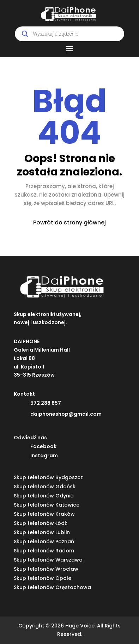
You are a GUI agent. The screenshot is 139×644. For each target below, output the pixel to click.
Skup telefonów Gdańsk (45, 487)
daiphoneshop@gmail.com (66, 414)
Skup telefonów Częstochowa (52, 587)
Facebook (43, 446)
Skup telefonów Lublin (42, 532)
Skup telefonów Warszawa (48, 560)
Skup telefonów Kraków (44, 514)
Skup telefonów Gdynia (44, 496)
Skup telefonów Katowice (47, 505)
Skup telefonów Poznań (44, 541)
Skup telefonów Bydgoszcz (48, 477)
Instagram (44, 456)
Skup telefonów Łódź (40, 523)
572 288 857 (46, 403)
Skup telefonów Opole (43, 578)
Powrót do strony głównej (69, 222)
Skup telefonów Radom (44, 551)
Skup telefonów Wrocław (46, 569)
